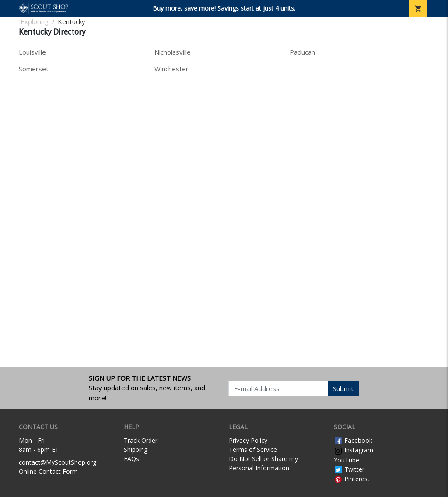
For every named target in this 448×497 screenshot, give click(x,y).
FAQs (131, 459)
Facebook (353, 440)
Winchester (171, 69)
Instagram (353, 450)
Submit (343, 388)
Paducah (302, 52)
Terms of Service (253, 450)
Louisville (32, 52)
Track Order (141, 440)
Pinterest (352, 479)
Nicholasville (173, 52)
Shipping (136, 450)
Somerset (34, 69)
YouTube (346, 460)
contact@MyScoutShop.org (58, 462)
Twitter (349, 469)
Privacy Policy (248, 440)
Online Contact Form (48, 471)
